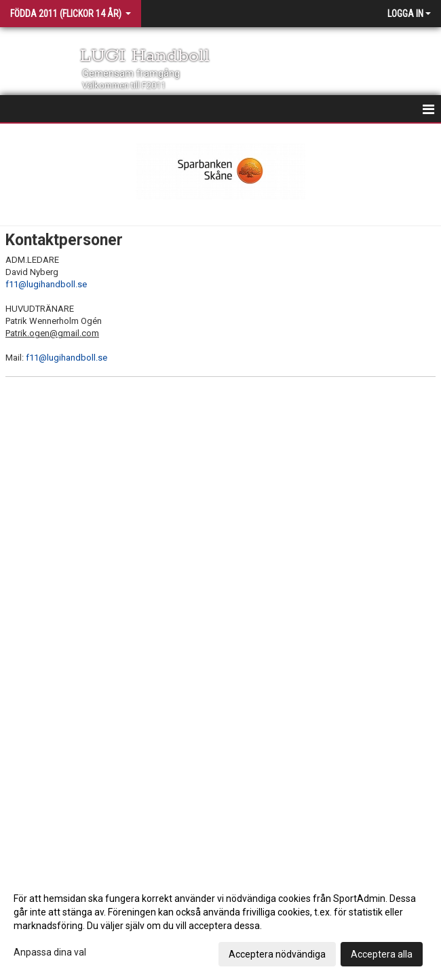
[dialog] (220, 926)
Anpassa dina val (50, 952)
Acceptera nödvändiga (277, 954)
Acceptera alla (382, 954)
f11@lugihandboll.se (46, 284)
